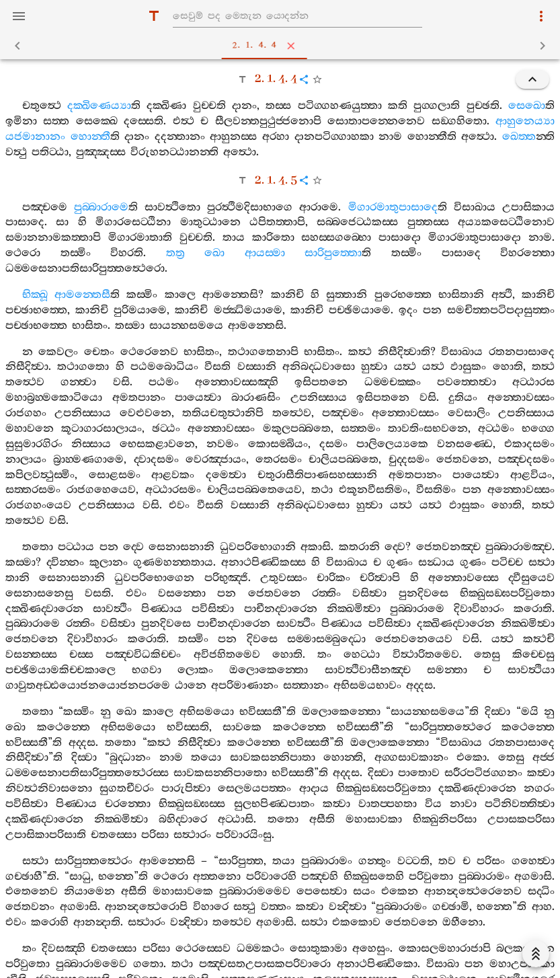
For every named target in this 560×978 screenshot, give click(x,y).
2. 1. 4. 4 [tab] (283, 46)
